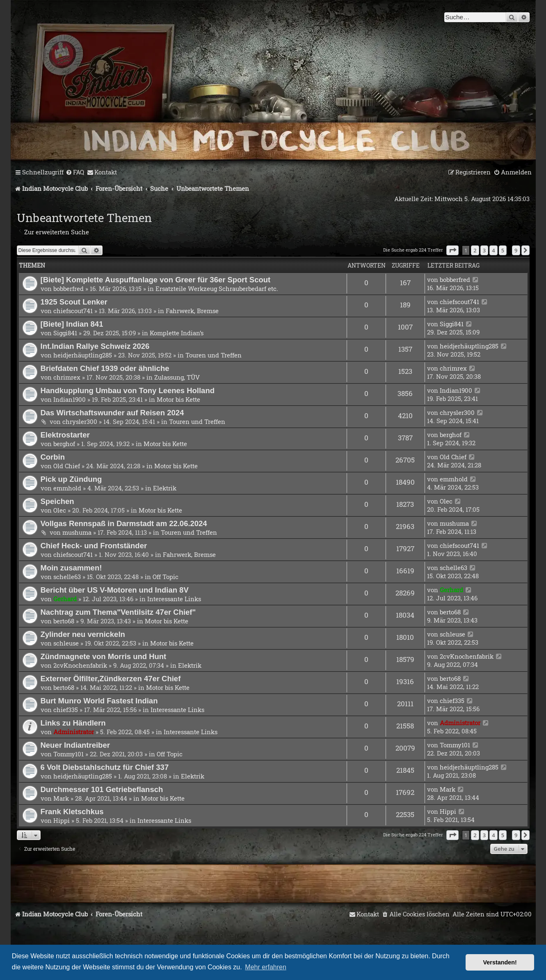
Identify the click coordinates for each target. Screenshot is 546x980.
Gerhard (65, 599)
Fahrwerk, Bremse (192, 311)
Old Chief (67, 466)
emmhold (67, 488)
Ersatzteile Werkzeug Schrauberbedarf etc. (217, 289)
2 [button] (475, 250)
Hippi (62, 820)
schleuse (66, 643)
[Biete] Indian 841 (72, 324)
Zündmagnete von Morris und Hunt (104, 656)
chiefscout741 (73, 311)
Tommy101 (69, 754)
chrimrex (67, 377)
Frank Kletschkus (72, 812)
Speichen (57, 501)
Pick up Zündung (71, 479)
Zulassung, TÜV (177, 377)
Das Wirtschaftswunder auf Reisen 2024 (112, 413)
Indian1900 (70, 399)
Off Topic (166, 577)
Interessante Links (174, 599)
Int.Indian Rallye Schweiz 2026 (95, 346)
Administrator (74, 732)
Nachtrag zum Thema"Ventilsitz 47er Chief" (118, 612)
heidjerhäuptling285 (83, 355)
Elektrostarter (65, 435)
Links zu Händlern (73, 723)
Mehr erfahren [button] (266, 967)
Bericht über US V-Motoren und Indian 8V (115, 590)
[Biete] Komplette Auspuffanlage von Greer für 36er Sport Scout (156, 280)
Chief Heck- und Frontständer (94, 546)
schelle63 (67, 577)
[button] (452, 250)
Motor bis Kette (178, 399)
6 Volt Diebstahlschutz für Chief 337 (105, 767)
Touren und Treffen (214, 355)
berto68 (64, 621)
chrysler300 (80, 421)
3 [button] (484, 250)
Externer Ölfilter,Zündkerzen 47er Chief (111, 679)
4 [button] (493, 250)
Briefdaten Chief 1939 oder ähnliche (105, 368)
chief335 (66, 710)
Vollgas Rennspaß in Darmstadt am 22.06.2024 (124, 523)
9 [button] (516, 250)
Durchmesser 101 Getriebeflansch (102, 789)
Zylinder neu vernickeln (83, 634)
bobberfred (69, 289)
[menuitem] (75, 172)
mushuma (77, 532)
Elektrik (165, 488)
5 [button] (503, 250)
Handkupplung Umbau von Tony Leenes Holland (128, 390)
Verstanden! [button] (500, 962)
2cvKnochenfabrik (80, 665)
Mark (61, 798)
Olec (60, 510)
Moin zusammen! (71, 568)
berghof (64, 444)
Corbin (53, 457)
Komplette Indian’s (177, 333)
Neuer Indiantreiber (75, 745)
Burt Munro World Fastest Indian (99, 701)
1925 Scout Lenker (74, 302)
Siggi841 (65, 333)
